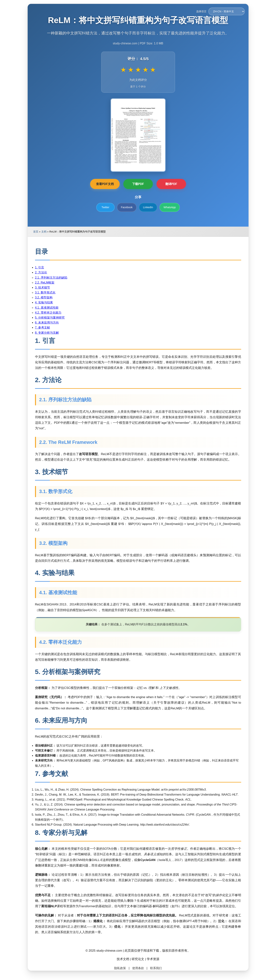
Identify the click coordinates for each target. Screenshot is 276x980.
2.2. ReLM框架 (45, 283)
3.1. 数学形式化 (45, 292)
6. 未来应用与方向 (47, 323)
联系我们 (156, 968)
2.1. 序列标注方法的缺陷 (51, 278)
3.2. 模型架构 (44, 297)
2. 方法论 (41, 272)
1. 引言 (40, 267)
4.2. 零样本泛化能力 (48, 313)
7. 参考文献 (43, 327)
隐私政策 (120, 968)
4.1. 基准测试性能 (47, 308)
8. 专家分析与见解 (47, 333)
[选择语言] (227, 11)
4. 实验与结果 (44, 302)
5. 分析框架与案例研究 (50, 318)
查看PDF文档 (105, 184)
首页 (36, 232)
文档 (44, 232)
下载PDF (138, 184)
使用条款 (138, 968)
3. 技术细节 (43, 288)
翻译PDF (171, 184)
